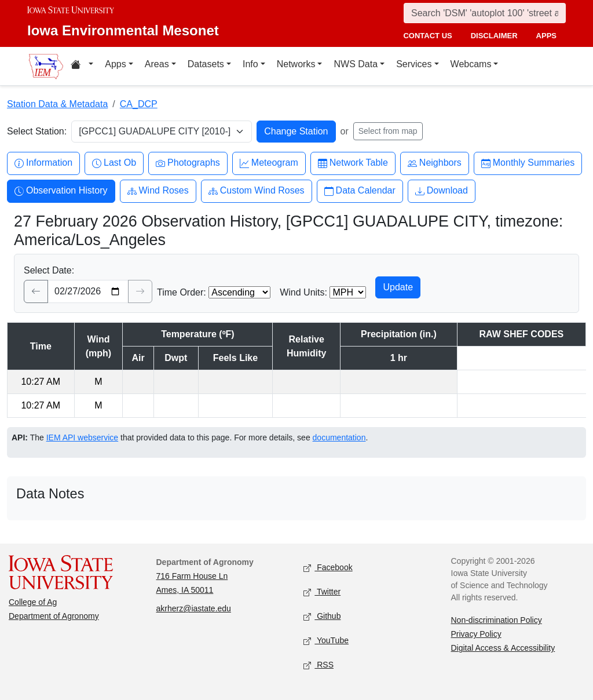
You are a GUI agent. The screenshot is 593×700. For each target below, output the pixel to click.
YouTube (326, 641)
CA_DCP (139, 104)
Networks (296, 64)
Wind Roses (158, 191)
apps (546, 36)
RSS (319, 666)
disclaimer (494, 36)
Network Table (353, 163)
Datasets (206, 64)
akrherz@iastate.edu (194, 608)
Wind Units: (303, 292)
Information (43, 163)
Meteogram (269, 163)
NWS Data (356, 64)
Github (322, 617)
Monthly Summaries (528, 163)
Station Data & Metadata (57, 104)
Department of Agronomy (54, 616)
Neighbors (435, 163)
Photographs (188, 163)
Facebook (328, 568)
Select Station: (37, 131)
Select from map (388, 131)
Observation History (61, 191)
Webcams (471, 64)
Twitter (322, 593)
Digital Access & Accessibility (503, 648)
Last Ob (114, 163)
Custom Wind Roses (257, 191)
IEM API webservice (83, 437)
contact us (427, 36)
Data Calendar (360, 191)
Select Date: (49, 270)
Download (442, 191)
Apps (115, 64)
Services (414, 64)
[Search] (485, 13)
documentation (339, 437)
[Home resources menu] (82, 66)
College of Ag (33, 602)
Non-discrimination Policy (497, 620)
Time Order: (182, 292)
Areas (157, 64)
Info (250, 64)
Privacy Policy (476, 634)
